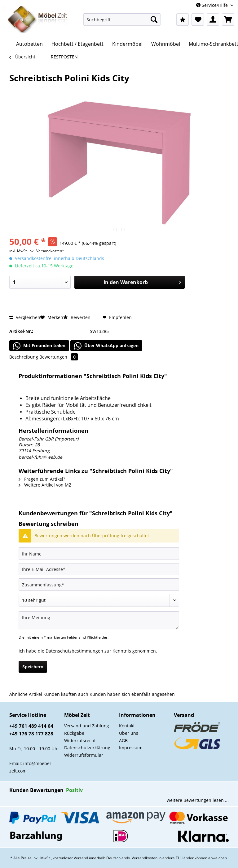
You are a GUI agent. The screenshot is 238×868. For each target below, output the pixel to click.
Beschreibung (24, 357)
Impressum (131, 748)
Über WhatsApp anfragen (106, 346)
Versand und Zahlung (87, 726)
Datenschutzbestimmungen (74, 651)
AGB (123, 740)
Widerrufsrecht (80, 740)
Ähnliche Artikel (26, 694)
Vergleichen (25, 317)
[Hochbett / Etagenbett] (77, 44)
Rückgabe (74, 733)
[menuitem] (122, 22)
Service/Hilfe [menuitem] (213, 5)
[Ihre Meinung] (99, 620)
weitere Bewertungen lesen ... (198, 800)
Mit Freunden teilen (39, 346)
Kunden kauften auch (66, 694)
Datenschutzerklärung (87, 748)
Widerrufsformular (84, 755)
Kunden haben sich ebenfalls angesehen (132, 694)
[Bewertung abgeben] (99, 600)
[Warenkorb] (228, 19)
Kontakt (127, 726)
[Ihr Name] (99, 554)
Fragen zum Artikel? (42, 479)
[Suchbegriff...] (122, 19)
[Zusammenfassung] (99, 585)
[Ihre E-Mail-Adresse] (99, 569)
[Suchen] (154, 19)
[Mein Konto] (213, 19)
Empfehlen (117, 317)
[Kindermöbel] (127, 44)
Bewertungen (59, 357)
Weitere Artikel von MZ (45, 485)
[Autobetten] (29, 44)
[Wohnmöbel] (166, 44)
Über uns (129, 733)
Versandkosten (145, 858)
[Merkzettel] (198, 19)
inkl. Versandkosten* (46, 251)
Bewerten (77, 317)
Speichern (33, 667)
